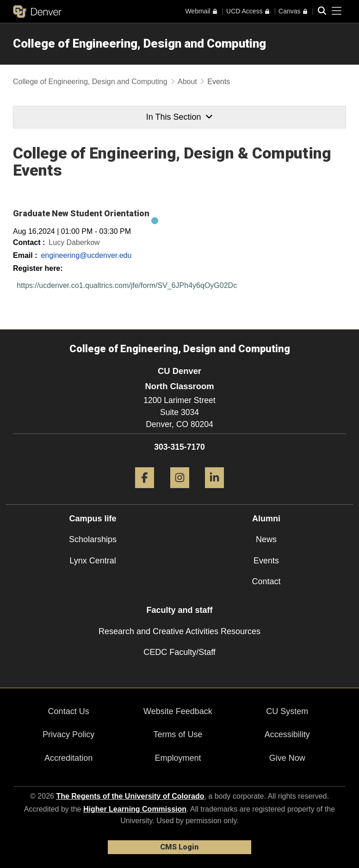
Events (266, 561)
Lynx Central (93, 561)
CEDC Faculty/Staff (179, 652)
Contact (266, 581)
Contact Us (69, 711)
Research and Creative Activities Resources (179, 631)
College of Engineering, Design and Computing (139, 43)
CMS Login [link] (179, 847)
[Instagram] (180, 492)
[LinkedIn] (214, 492)
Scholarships (93, 539)
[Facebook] (145, 492)
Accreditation (68, 758)
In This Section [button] (179, 117)
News (266, 539)
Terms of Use (178, 734)
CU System (287, 711)
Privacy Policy (68, 734)
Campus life (93, 519)
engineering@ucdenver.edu (86, 255)
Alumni (266, 519)
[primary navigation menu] (337, 11)
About (187, 82)
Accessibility (287, 734)
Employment (178, 758)
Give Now (287, 758)
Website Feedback (178, 711)
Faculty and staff (179, 610)
